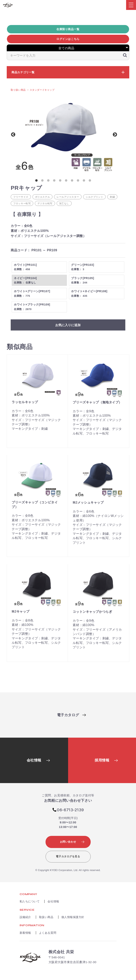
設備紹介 (25, 917)
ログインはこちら (68, 39)
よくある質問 (48, 933)
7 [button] (73, 181)
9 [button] (85, 181)
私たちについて (30, 901)
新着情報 (25, 933)
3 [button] (49, 181)
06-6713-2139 (70, 810)
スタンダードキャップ (42, 90)
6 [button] (67, 181)
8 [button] (79, 181)
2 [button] (43, 181)
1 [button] (37, 181)
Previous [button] (13, 134)
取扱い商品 (46, 917)
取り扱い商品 (18, 90)
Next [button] (114, 134)
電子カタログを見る (68, 856)
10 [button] (91, 181)
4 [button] (55, 181)
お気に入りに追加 (68, 325)
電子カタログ (68, 715)
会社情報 (34, 760)
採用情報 (102, 760)
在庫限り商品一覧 (68, 29)
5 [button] (61, 181)
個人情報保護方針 (73, 917)
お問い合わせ (68, 842)
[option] (64, 134)
